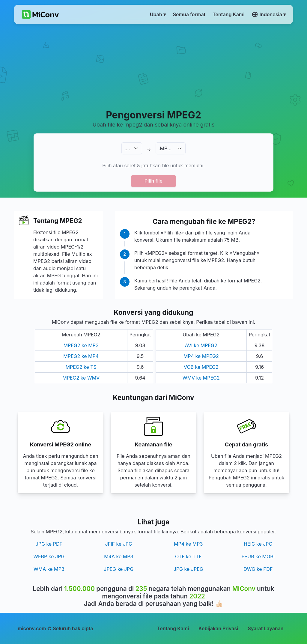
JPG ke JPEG (188, 569)
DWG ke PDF (258, 569)
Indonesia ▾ (269, 14)
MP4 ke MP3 (188, 544)
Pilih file (153, 181)
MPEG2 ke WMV (81, 378)
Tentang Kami (173, 628)
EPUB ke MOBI (258, 556)
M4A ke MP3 (119, 556)
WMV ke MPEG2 (201, 378)
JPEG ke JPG (119, 569)
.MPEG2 (168, 148)
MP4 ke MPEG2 (201, 356)
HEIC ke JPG (258, 544)
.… (127, 148)
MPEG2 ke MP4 (81, 356)
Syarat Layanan (265, 628)
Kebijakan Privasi (218, 628)
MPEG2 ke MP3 (81, 345)
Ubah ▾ (158, 14)
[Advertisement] (153, 66)
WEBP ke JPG (49, 556)
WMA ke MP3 (49, 569)
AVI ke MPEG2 (201, 345)
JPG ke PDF (49, 544)
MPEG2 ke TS (81, 367)
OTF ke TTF (188, 556)
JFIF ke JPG (119, 544)
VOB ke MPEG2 (201, 367)
